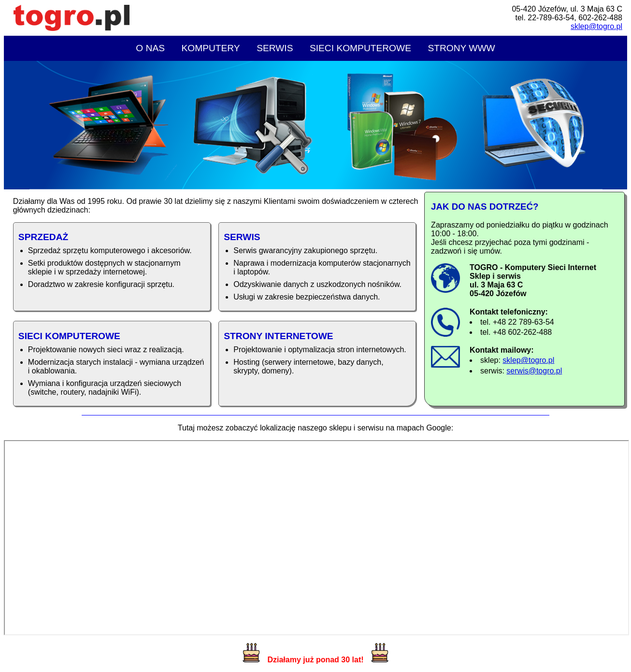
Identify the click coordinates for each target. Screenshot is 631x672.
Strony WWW (461, 48)
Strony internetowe (278, 336)
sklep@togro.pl (596, 26)
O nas (150, 48)
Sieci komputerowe (360, 48)
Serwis (275, 48)
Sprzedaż (43, 237)
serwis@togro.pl (534, 371)
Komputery (210, 48)
